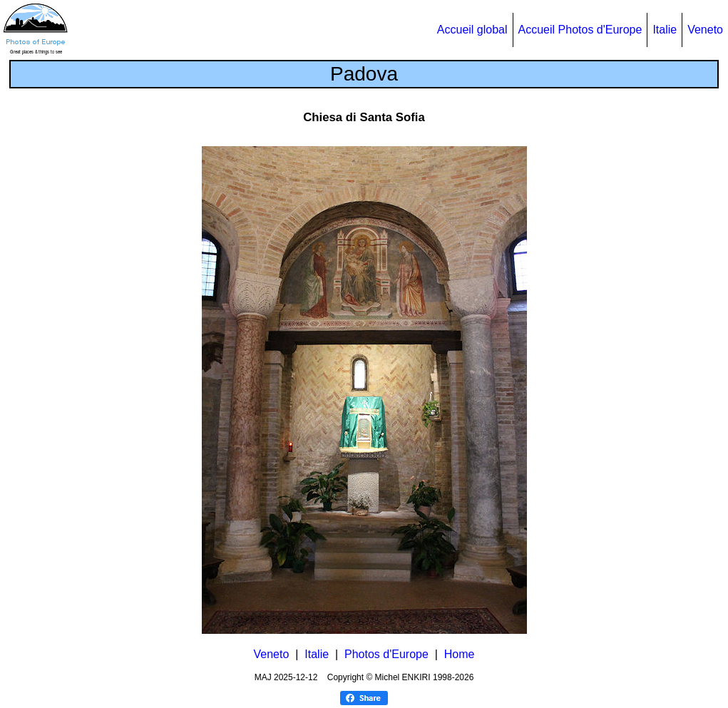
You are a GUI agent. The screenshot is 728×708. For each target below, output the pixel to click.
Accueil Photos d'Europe (580, 30)
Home (460, 654)
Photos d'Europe (386, 654)
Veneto (705, 30)
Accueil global (472, 30)
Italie (665, 30)
